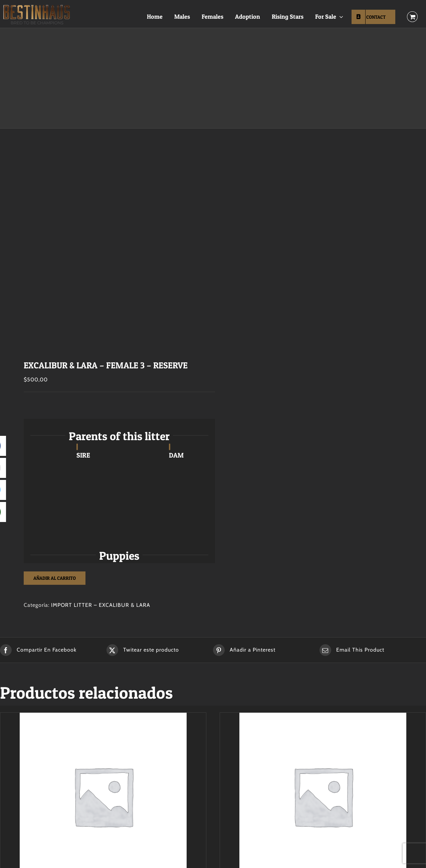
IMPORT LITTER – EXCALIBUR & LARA (101, 605)
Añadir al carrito (55, 578)
